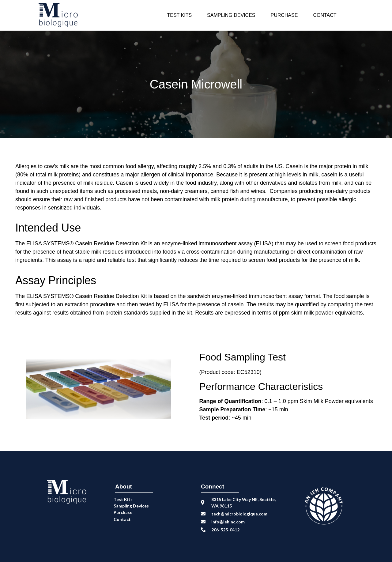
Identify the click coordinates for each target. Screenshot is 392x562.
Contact (325, 15)
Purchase (284, 15)
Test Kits (179, 15)
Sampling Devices (231, 15)
